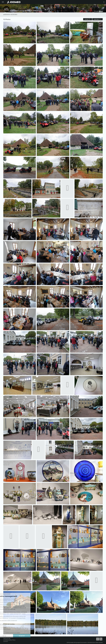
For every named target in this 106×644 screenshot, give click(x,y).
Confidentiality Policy (9, 640)
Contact (6, 641)
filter (88, 19)
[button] (4, 635)
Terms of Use (7, 638)
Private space (98, 11)
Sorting (98, 19)
